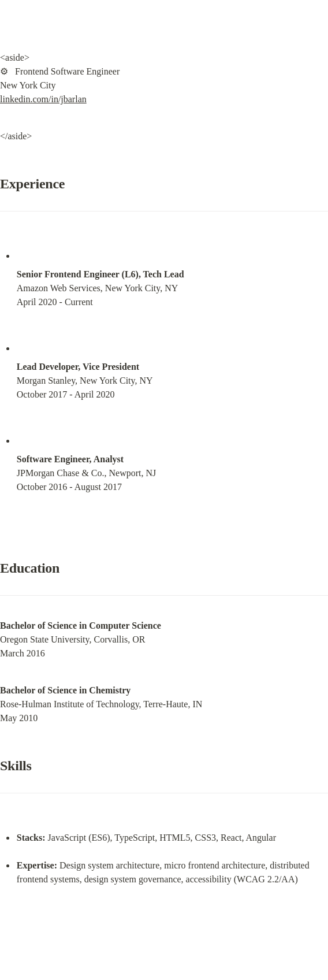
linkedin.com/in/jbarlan (43, 99)
